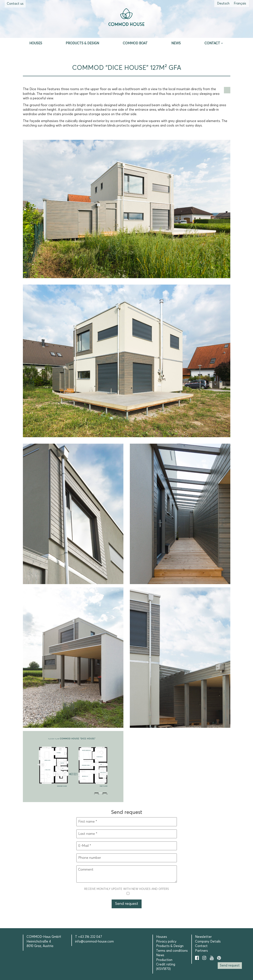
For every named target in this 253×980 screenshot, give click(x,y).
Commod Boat (135, 43)
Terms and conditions (172, 951)
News (176, 43)
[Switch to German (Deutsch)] (223, 4)
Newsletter (203, 937)
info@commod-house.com (94, 942)
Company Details (208, 942)
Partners (201, 951)
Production (164, 960)
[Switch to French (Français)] (240, 4)
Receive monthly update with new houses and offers (127, 891)
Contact (212, 43)
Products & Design (82, 43)
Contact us (15, 4)
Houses (36, 43)
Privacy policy (166, 942)
